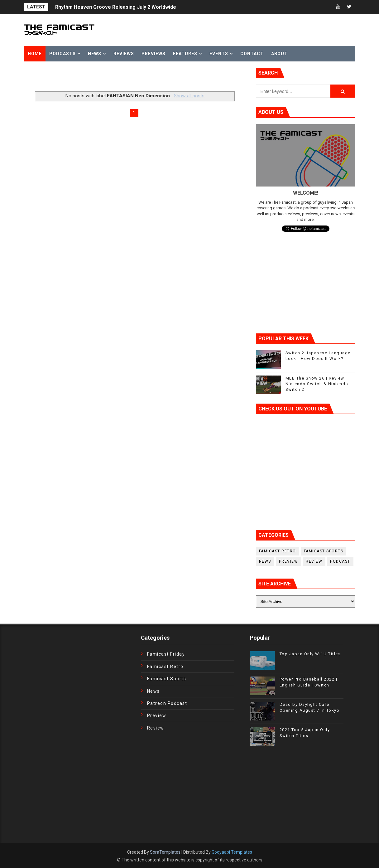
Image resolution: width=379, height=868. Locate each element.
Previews (154, 54)
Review (314, 561)
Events (219, 54)
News (95, 54)
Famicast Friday (166, 654)
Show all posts (189, 96)
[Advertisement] (97, 77)
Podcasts (62, 54)
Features (185, 54)
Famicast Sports (324, 551)
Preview (289, 561)
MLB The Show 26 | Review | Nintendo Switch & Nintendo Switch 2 (317, 384)
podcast (340, 561)
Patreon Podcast (167, 703)
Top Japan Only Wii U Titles (310, 654)
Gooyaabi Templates (232, 852)
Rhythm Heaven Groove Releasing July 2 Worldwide (116, 7)
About (279, 54)
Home (35, 54)
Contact (252, 54)
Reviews (124, 54)
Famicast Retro (278, 551)
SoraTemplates (165, 852)
